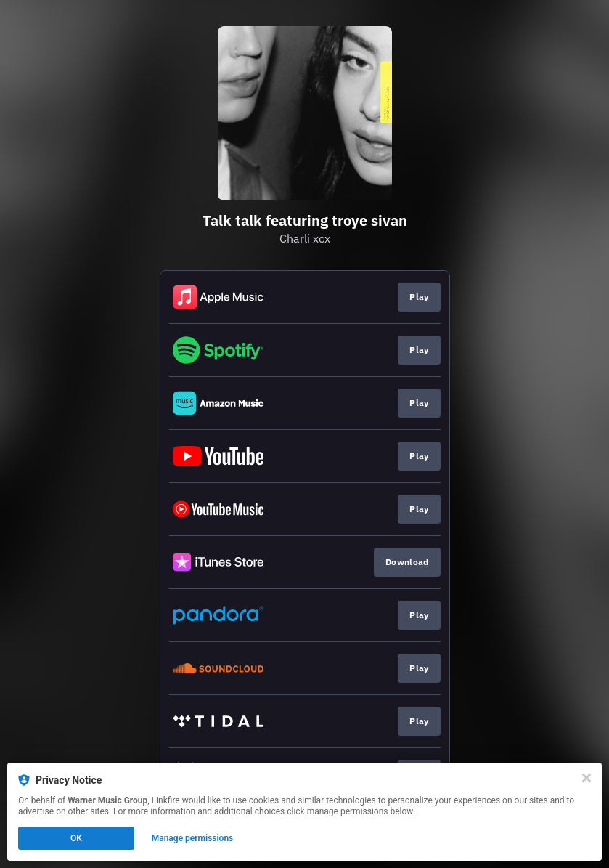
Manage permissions (193, 838)
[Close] (586, 778)
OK (76, 838)
